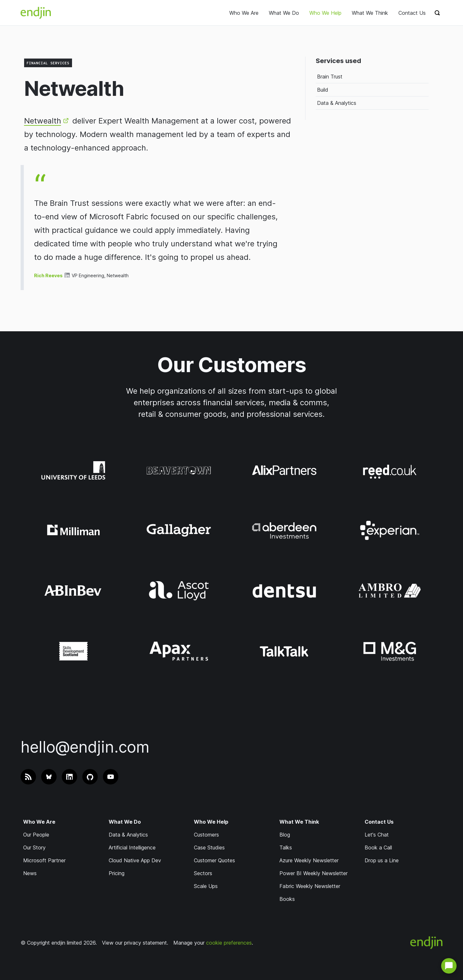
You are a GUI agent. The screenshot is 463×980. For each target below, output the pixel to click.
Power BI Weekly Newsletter (313, 873)
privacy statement (145, 943)
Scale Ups (206, 886)
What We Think (370, 13)
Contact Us (412, 13)
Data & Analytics (337, 103)
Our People (36, 835)
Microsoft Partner (44, 860)
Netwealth (43, 121)
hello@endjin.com (85, 747)
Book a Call (378, 847)
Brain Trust (330, 77)
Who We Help (325, 13)
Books (287, 899)
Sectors (203, 873)
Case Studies (209, 847)
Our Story (34, 847)
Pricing (117, 873)
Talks (286, 847)
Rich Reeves (48, 275)
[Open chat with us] (449, 966)
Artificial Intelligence (132, 847)
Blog (285, 835)
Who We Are (244, 13)
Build (323, 90)
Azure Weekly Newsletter (309, 860)
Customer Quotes (214, 860)
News (30, 873)
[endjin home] (36, 13)
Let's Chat (377, 835)
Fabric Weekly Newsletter (310, 886)
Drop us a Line (382, 860)
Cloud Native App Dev (135, 860)
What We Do (284, 13)
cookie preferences (229, 943)
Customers (206, 835)
